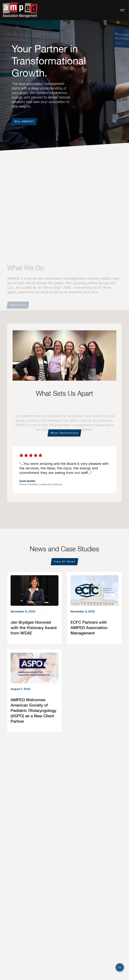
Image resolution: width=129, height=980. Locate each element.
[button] (122, 10)
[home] (21, 10)
